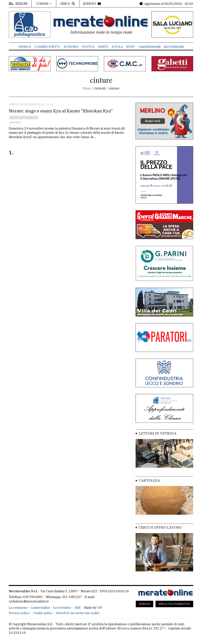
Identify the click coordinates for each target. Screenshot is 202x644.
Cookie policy (43, 613)
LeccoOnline (174, 47)
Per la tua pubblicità (174, 604)
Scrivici (144, 604)
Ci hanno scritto (47, 47)
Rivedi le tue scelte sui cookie (78, 613)
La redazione (18, 608)
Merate (15, 122)
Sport (131, 47)
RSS (78, 608)
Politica (88, 47)
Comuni (43, 4)
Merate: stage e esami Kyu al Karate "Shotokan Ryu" (61, 111)
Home (87, 88)
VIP (100, 608)
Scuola (117, 47)
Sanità (103, 47)
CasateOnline (150, 47)
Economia (71, 47)
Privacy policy (19, 613)
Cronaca (25, 47)
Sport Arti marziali (24, 118)
